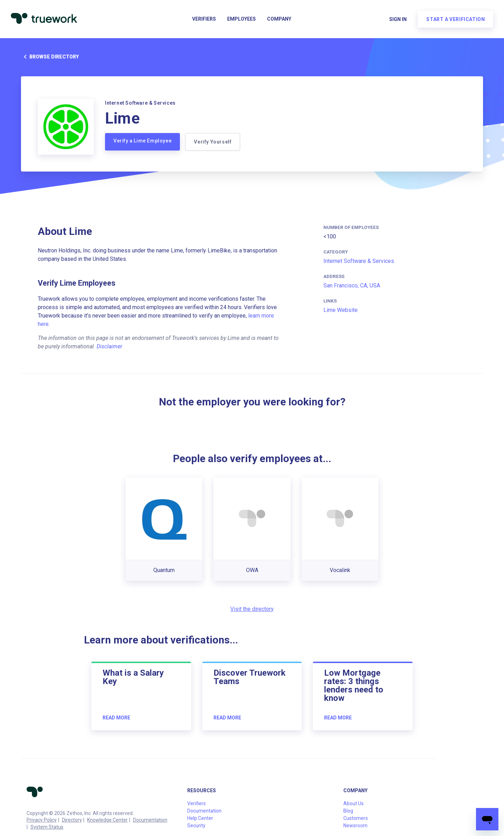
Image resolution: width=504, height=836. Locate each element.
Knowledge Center (107, 820)
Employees (241, 20)
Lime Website (341, 310)
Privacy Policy (42, 820)
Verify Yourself (213, 142)
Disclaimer (109, 346)
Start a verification (455, 20)
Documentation (150, 820)
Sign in (398, 20)
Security (196, 825)
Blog (348, 811)
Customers (356, 818)
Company (279, 20)
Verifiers (204, 20)
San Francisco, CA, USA (352, 285)
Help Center (200, 818)
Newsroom (355, 825)
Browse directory (50, 57)
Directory (72, 820)
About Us (353, 803)
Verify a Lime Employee (142, 141)
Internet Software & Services (359, 261)
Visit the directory (252, 609)
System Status (47, 827)
